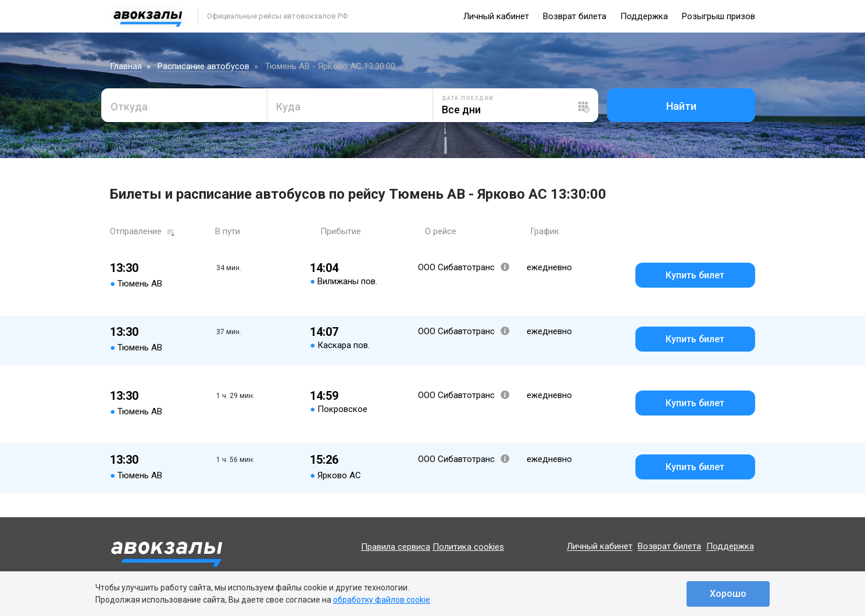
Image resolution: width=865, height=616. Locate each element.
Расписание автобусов (203, 66)
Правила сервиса (396, 547)
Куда (288, 107)
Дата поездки (468, 98)
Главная (126, 66)
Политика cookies (468, 547)
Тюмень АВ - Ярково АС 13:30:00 (330, 66)
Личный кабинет (496, 16)
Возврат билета (575, 16)
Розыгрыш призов (719, 16)
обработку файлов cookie (382, 600)
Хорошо (728, 594)
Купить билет (695, 275)
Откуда (129, 107)
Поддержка (644, 16)
